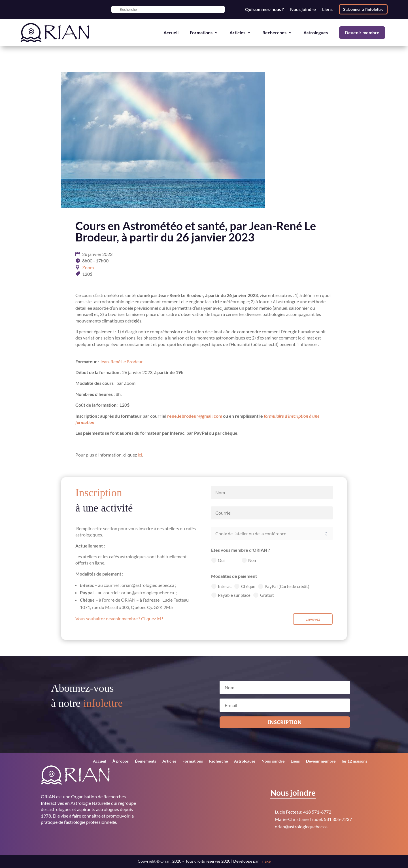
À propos (121, 761)
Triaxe (265, 861)
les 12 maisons (354, 761)
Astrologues (316, 32)
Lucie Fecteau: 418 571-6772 (303, 812)
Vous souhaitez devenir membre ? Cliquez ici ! (119, 618)
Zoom (88, 267)
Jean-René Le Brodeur (121, 361)
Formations (201, 32)
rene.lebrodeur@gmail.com (195, 416)
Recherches (274, 32)
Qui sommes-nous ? (264, 9)
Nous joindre (303, 9)
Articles (237, 32)
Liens (327, 9)
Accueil (171, 32)
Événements (145, 761)
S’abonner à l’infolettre (363, 9)
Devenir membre (362, 32)
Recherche (218, 761)
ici (140, 455)
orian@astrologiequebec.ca (301, 826)
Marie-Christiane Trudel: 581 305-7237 (313, 819)
